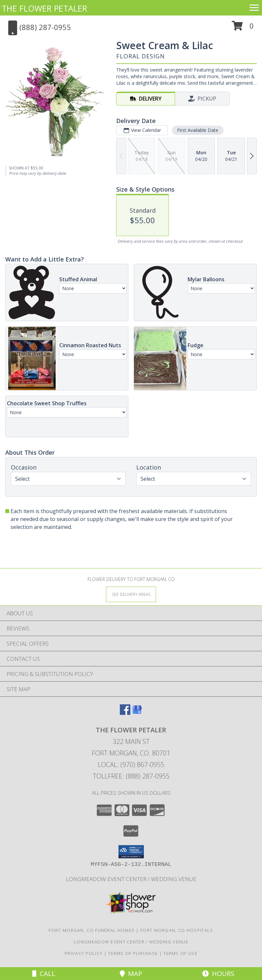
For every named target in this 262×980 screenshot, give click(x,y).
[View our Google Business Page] (137, 713)
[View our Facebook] (125, 713)
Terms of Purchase (133, 953)
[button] (243, 28)
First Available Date (198, 130)
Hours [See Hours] (218, 974)
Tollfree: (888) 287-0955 (131, 776)
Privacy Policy (83, 953)
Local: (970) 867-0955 (131, 765)
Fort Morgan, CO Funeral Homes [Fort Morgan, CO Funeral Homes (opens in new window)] (92, 930)
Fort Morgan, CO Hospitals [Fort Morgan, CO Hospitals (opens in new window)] (177, 930)
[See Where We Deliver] (131, 594)
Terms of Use (180, 953)
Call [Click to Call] (44, 974)
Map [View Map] (131, 974)
